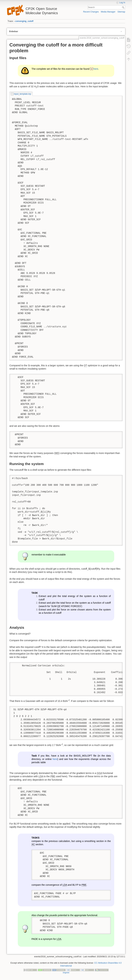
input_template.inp (23, 94)
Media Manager (108, 12)
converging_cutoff (24, 21)
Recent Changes (91, 12)
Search (124, 7)
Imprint (66, 973)
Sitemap (121, 12)
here (96, 69)
